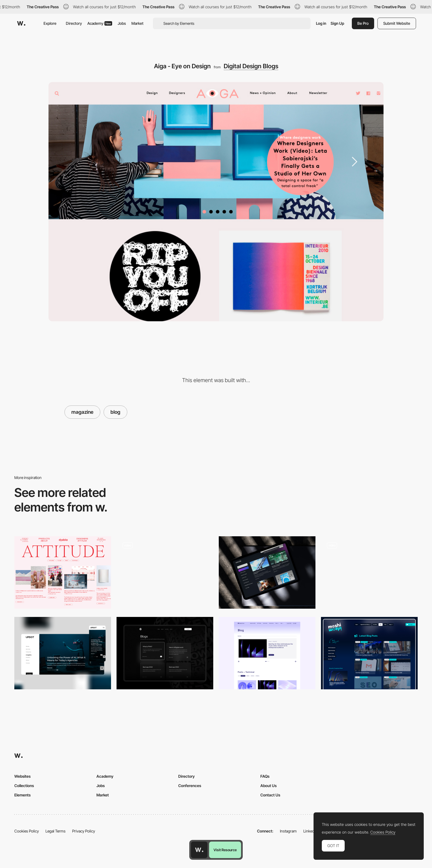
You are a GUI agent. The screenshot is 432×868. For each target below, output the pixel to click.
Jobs (122, 23)
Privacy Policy (84, 831)
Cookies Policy (27, 831)
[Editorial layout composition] (63, 573)
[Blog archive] (165, 653)
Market (137, 23)
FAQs (265, 776)
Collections (24, 786)
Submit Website (397, 23)
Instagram (288, 831)
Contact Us (270, 795)
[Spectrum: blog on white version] (267, 653)
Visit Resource (225, 850)
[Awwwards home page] (199, 850)
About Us (268, 786)
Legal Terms (56, 831)
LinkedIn (310, 831)
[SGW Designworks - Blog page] (267, 572)
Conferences (190, 786)
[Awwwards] (21, 23)
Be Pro (363, 23)
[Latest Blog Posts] (369, 653)
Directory (74, 23)
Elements (22, 795)
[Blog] (165, 572)
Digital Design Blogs (251, 66)
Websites (22, 776)
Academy (100, 23)
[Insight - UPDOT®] (63, 653)
